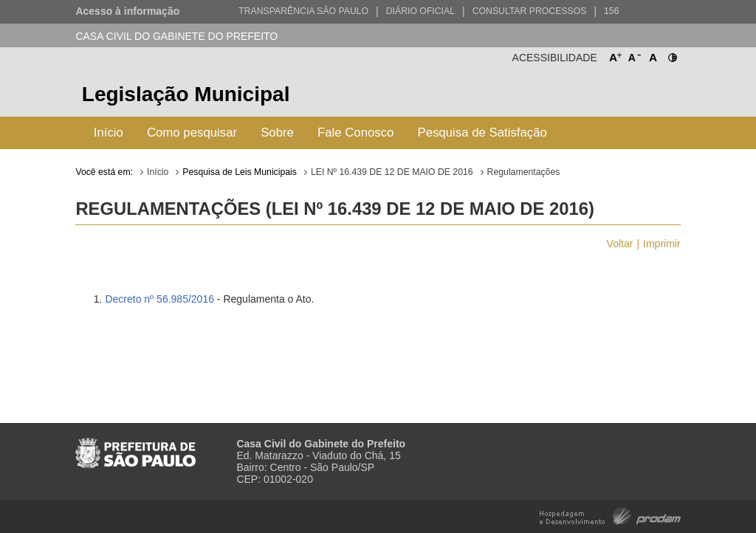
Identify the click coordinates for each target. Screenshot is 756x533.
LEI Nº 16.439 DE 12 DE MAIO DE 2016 (392, 172)
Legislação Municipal (186, 94)
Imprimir (662, 244)
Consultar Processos (530, 11)
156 (611, 11)
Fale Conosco (356, 133)
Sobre (277, 133)
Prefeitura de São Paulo (625, 96)
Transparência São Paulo (303, 11)
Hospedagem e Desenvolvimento (610, 515)
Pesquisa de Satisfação (482, 133)
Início (109, 133)
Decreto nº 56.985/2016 (159, 299)
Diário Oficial (420, 11)
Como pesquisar (192, 133)
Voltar (620, 244)
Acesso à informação (127, 11)
